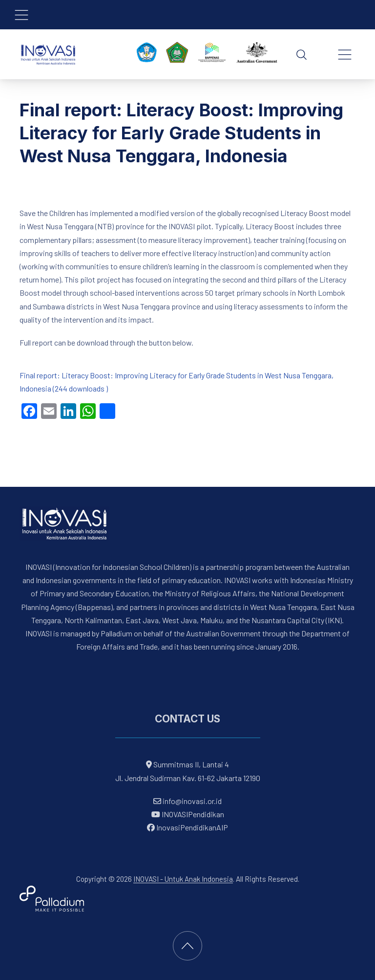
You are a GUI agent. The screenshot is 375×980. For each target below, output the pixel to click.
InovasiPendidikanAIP (187, 827)
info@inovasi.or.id (191, 801)
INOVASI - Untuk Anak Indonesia (183, 879)
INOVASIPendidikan (188, 814)
